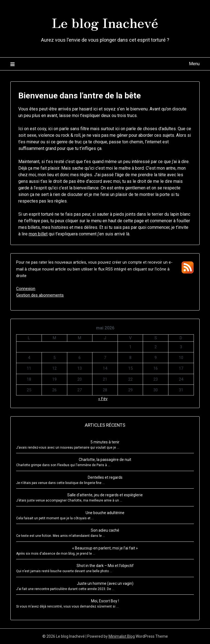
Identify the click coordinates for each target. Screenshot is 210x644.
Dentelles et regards (105, 477)
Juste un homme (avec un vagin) (105, 583)
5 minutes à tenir (105, 442)
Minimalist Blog (122, 636)
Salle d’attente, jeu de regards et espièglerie (105, 495)
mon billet (38, 234)
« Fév (103, 399)
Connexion (26, 289)
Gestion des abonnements (40, 295)
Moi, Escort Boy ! (105, 601)
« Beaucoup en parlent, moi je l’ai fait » (105, 548)
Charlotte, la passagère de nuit (105, 460)
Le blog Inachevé (105, 22)
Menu (194, 64)
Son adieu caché (105, 530)
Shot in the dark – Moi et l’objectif (105, 566)
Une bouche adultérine (105, 513)
